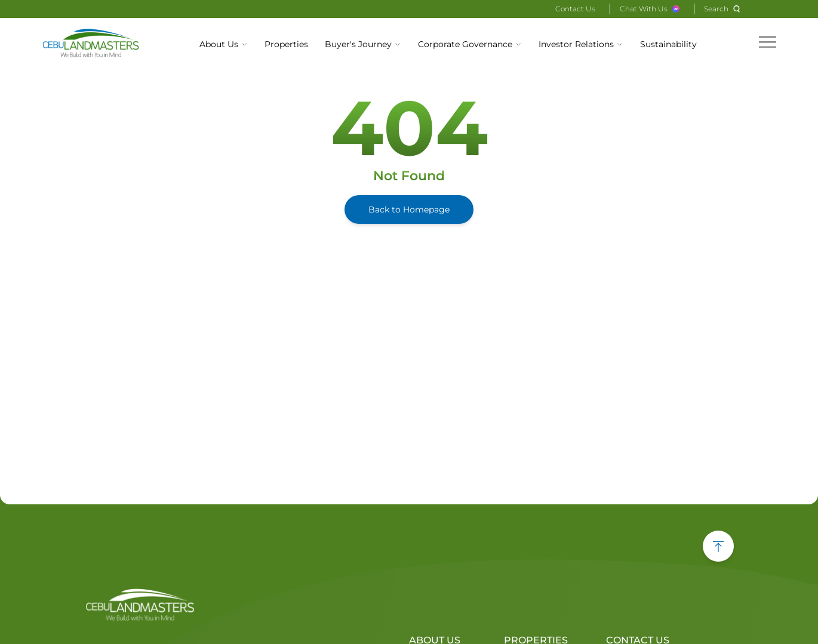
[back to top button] (718, 546)
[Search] (723, 9)
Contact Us (575, 9)
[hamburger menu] (768, 42)
